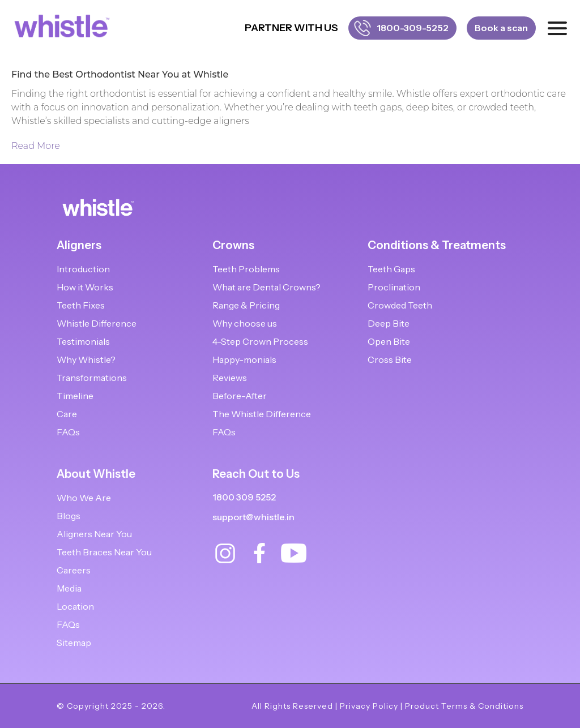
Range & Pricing (246, 305)
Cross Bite (390, 359)
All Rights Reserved (292, 706)
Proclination (394, 287)
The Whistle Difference (262, 414)
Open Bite (389, 341)
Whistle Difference (97, 323)
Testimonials (83, 341)
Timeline (75, 396)
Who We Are (84, 498)
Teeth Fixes (81, 305)
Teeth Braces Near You (104, 552)
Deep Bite (389, 323)
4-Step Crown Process (260, 341)
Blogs (69, 516)
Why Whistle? (86, 359)
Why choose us (245, 323)
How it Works (85, 287)
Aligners (79, 245)
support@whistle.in (253, 517)
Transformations (92, 378)
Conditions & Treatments (437, 245)
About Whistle (96, 474)
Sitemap (74, 643)
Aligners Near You (94, 534)
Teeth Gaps (391, 269)
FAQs (68, 432)
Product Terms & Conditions (464, 706)
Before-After (240, 396)
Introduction (83, 269)
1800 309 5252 (244, 497)
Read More (36, 146)
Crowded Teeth (400, 305)
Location (75, 606)
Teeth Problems (246, 269)
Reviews (230, 378)
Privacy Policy (369, 706)
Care (67, 414)
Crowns (233, 245)
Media (69, 588)
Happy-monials (244, 359)
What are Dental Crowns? (266, 287)
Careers (74, 570)
